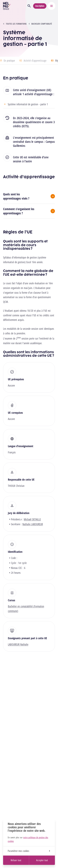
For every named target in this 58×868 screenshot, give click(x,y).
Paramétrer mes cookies (29, 851)
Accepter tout (42, 860)
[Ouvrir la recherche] (29, 6)
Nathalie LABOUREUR (33, 524)
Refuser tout (16, 860)
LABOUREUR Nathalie (18, 644)
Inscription (40, 6)
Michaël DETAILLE (32, 519)
